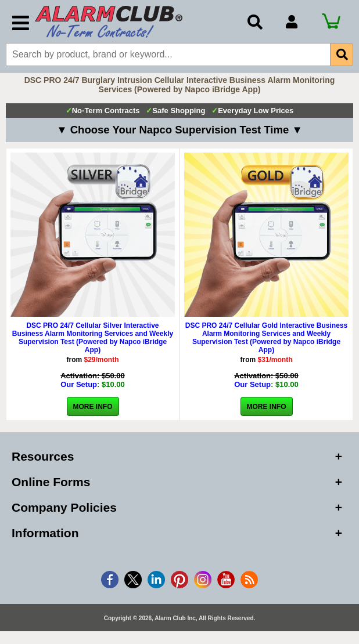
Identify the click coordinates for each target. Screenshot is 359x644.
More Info (93, 408)
